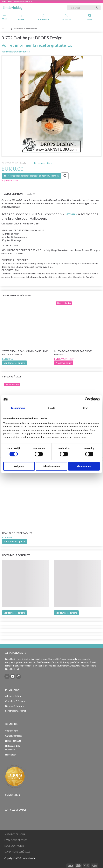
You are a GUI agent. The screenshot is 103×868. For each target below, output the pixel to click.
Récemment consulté (16, 555)
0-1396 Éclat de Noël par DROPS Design (73, 353)
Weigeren (19, 466)
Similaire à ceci (12, 376)
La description (13, 194)
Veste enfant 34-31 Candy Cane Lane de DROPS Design (25, 353)
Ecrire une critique (43, 163)
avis (23, 163)
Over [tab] (85, 408)
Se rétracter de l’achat (16, 711)
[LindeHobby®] (13, 7)
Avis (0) (31, 194)
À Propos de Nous (14, 696)
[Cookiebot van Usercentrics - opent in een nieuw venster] (87, 400)
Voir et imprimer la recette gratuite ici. (37, 45)
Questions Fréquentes (16, 701)
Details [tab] (51, 408)
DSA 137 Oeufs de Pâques (17, 533)
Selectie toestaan (52, 466)
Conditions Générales (17, 852)
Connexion (67, 17)
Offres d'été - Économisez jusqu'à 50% (17, 2)
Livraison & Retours (14, 706)
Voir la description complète (16, 52)
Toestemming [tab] (18, 408)
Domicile (20, 17)
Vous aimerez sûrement (18, 295)
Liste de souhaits (44, 17)
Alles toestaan (84, 466)
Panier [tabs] (89, 17)
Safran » (71, 214)
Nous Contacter (14, 846)
